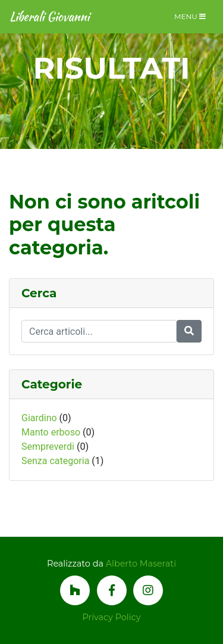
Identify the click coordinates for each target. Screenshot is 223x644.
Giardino (39, 418)
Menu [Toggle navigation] (190, 16)
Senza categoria (55, 461)
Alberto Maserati (141, 564)
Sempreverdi (48, 447)
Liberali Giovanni (49, 16)
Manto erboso (51, 432)
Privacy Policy (112, 617)
